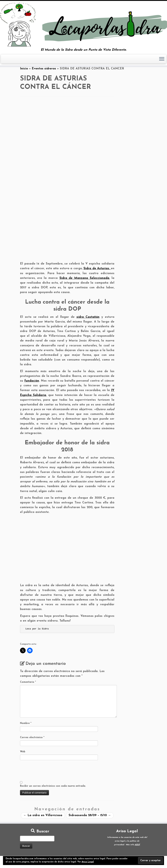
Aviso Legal (88, 862)
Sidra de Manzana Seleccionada (84, 278)
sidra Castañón (88, 317)
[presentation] (47, 771)
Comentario (28, 682)
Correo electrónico (32, 738)
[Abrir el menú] (162, 59)
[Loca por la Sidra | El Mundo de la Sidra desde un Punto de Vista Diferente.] (83, 25)
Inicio (24, 69)
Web (23, 752)
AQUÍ (137, 845)
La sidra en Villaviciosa (43, 815)
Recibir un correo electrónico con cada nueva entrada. (53, 786)
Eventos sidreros (44, 69)
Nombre (26, 723)
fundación (32, 381)
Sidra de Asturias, (97, 268)
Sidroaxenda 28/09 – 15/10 (90, 815)
